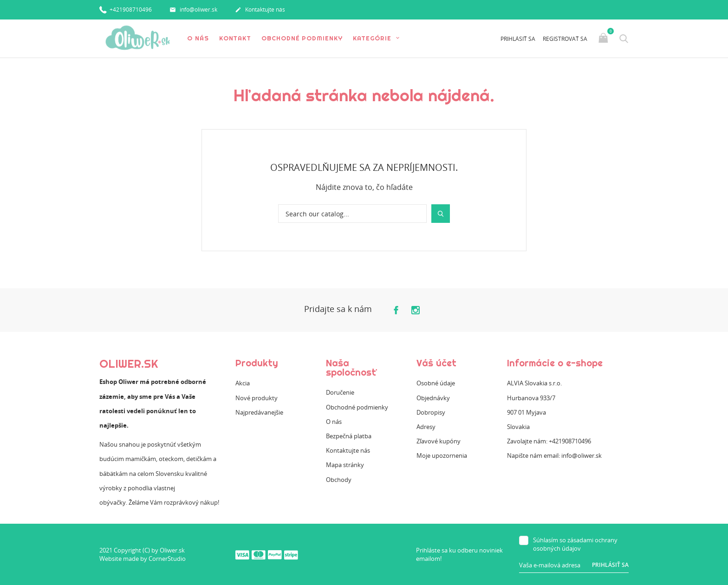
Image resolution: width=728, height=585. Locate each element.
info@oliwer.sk (193, 10)
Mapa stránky (345, 465)
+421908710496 (126, 9)
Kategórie (373, 38)
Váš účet (436, 363)
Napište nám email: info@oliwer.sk (554, 455)
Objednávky (433, 398)
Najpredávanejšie (259, 412)
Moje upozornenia (442, 455)
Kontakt (235, 38)
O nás (198, 38)
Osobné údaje (436, 383)
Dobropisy (431, 412)
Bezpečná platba (349, 436)
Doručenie (340, 392)
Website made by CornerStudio (143, 559)
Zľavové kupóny (439, 441)
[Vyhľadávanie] (352, 214)
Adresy (426, 427)
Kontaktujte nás (260, 10)
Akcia (243, 383)
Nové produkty (257, 398)
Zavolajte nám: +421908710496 (549, 441)
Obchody (339, 480)
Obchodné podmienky (302, 38)
